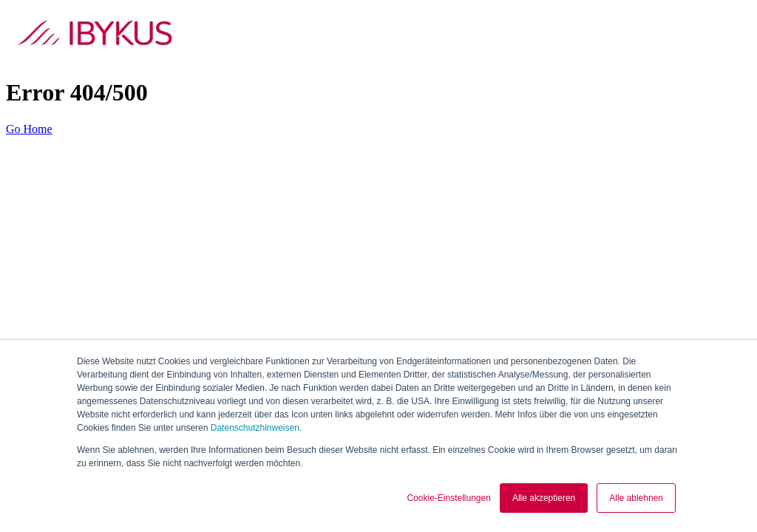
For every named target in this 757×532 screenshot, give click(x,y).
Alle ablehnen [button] (636, 498)
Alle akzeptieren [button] (544, 498)
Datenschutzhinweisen (255, 428)
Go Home (29, 129)
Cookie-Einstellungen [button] (448, 498)
